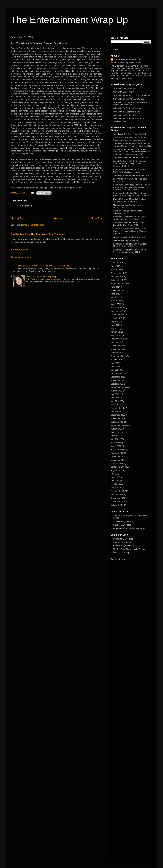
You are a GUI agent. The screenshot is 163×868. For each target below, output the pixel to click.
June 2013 (115, 294)
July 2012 (115, 322)
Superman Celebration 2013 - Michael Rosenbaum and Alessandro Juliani (130, 139)
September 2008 (118, 467)
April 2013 (115, 301)
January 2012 (117, 342)
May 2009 (115, 439)
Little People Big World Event (126, 240)
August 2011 (116, 360)
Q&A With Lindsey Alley (124, 92)
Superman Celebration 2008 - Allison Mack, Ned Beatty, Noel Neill (130, 245)
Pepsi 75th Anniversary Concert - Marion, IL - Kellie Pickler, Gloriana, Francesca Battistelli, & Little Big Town (132, 187)
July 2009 (115, 432)
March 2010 (116, 405)
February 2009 (117, 450)
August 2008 (116, 470)
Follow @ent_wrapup (20, 249)
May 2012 (115, 328)
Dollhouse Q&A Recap (123, 539)
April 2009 (115, 443)
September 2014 (118, 283)
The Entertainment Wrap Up (69, 20)
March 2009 (116, 446)
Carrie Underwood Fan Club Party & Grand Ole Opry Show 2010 (129, 224)
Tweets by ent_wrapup (21, 257)
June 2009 (115, 436)
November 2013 (118, 290)
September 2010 (118, 387)
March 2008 (116, 488)
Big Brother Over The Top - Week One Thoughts (38, 234)
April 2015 (115, 270)
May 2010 (115, 401)
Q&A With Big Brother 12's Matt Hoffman (131, 95)
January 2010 (117, 411)
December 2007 (118, 498)
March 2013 (116, 304)
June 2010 (115, 398)
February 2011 (117, 373)
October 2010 (117, 384)
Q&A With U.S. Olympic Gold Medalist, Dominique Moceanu (131, 104)
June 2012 (115, 325)
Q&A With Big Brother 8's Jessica (128, 108)
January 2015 (117, 277)
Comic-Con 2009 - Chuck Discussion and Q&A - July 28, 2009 (43, 266)
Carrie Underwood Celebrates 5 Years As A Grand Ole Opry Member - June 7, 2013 (132, 145)
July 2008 (115, 474)
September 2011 (118, 356)
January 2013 (117, 311)
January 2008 (117, 495)
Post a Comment (25, 206)
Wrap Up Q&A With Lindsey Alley (41, 276)
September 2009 (118, 425)
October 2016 (117, 263)
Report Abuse (118, 559)
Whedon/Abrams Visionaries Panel (129, 528)
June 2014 (115, 287)
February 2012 (117, 339)
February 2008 (117, 491)
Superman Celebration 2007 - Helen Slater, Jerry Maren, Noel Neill (129, 251)
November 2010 (118, 380)
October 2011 (117, 353)
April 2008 (115, 484)
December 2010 (118, 377)
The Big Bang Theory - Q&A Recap (129, 549)
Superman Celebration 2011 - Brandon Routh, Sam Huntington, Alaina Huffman (131, 194)
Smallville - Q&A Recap (124, 521)
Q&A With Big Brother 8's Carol (127, 115)
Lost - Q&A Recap (121, 553)
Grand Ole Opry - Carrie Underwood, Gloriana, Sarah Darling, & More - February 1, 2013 (130, 164)
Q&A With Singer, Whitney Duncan (129, 99)
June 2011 (115, 366)
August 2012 (116, 318)
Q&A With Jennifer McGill (125, 88)
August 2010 (116, 391)
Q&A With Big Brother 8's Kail (126, 112)
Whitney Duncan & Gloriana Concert (130, 237)
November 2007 (118, 502)
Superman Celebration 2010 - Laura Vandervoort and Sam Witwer (129, 218)
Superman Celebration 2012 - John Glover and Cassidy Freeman (129, 171)
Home (58, 219)
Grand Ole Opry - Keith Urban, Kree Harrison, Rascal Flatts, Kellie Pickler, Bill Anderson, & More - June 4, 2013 (132, 152)
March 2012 (116, 335)
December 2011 (118, 346)
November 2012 (118, 315)
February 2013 (117, 308)
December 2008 (118, 456)
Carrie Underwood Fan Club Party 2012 (131, 175)
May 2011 (115, 370)
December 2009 (118, 415)
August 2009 (116, 429)
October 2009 (117, 422)
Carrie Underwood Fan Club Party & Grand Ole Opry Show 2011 (129, 200)
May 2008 (115, 481)
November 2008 (118, 460)
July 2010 (115, 394)
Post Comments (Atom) (34, 225)
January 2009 (117, 453)
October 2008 (117, 463)
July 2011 (115, 363)
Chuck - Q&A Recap (122, 525)
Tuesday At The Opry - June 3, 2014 (129, 134)
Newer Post (18, 219)
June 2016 (115, 266)
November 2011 (118, 349)
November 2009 (118, 418)
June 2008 (115, 477)
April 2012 (115, 332)
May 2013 (115, 297)
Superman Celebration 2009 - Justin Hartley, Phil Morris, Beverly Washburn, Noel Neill (131, 231)
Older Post (97, 219)
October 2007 (117, 505)
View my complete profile (122, 79)
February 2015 (117, 273)
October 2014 (117, 280)
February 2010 (117, 408)
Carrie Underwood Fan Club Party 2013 (131, 158)
